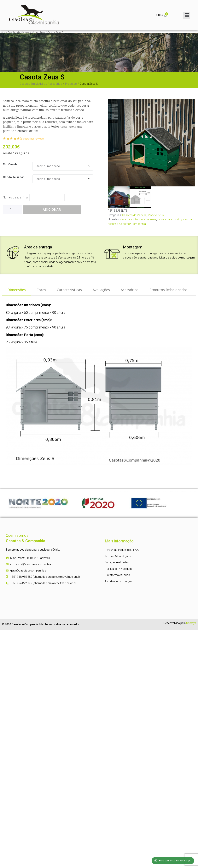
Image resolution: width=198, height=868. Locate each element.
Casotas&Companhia (133, 224)
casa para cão (129, 219)
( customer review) (32, 139)
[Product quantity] (13, 210)
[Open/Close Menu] (187, 15)
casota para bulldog (170, 219)
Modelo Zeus (38, 32)
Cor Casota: (11, 164)
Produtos (71, 84)
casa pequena (148, 219)
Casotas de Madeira (18, 32)
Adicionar (52, 210)
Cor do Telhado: (13, 177)
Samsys (191, 623)
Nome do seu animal (16, 197)
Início (3, 32)
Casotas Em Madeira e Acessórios (41, 84)
